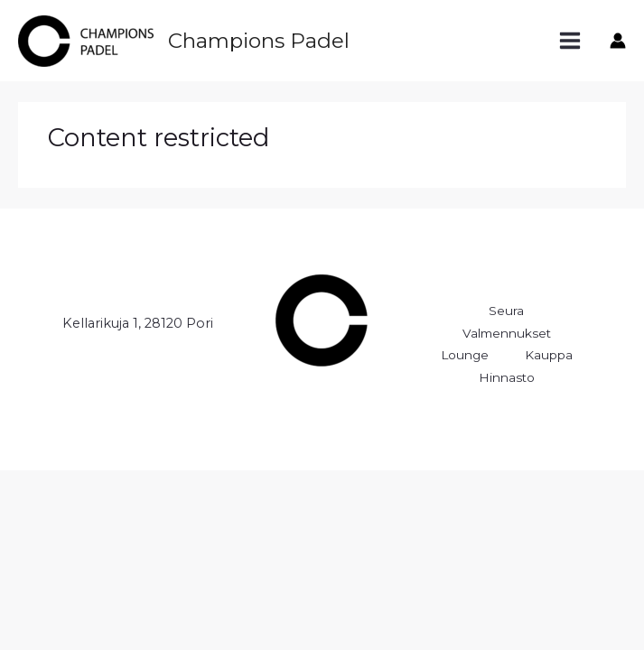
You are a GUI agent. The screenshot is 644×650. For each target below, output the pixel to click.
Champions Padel (259, 41)
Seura (506, 311)
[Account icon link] (618, 41)
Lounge (465, 355)
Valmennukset (507, 333)
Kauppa (549, 355)
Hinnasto (507, 377)
